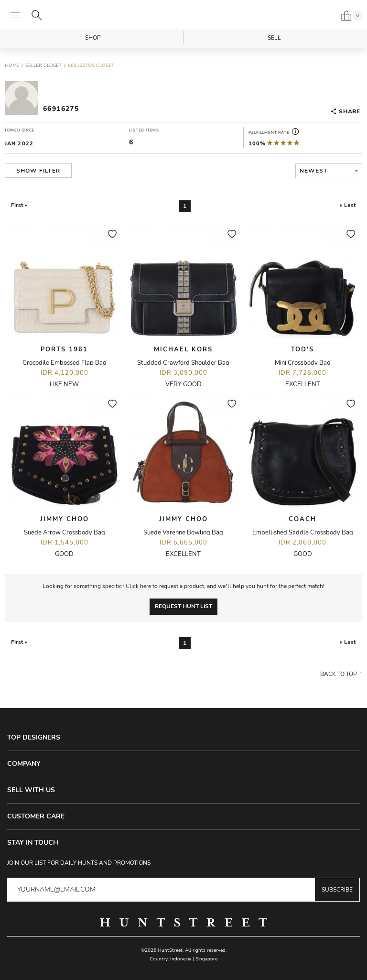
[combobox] (329, 171)
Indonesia (181, 959)
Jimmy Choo (65, 519)
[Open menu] (15, 15)
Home (12, 65)
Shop (93, 38)
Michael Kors (183, 349)
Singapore (206, 959)
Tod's (302, 349)
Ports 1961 (64, 349)
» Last (348, 205)
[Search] (37, 15)
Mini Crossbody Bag (303, 363)
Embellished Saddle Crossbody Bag (303, 533)
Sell (274, 38)
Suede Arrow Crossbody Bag (65, 533)
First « (19, 205)
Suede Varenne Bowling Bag (183, 533)
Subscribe (337, 890)
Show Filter (38, 171)
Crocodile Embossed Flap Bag (65, 363)
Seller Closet (43, 65)
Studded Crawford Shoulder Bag (183, 363)
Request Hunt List (183, 606)
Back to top (339, 674)
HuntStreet (183, 16)
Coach (302, 519)
